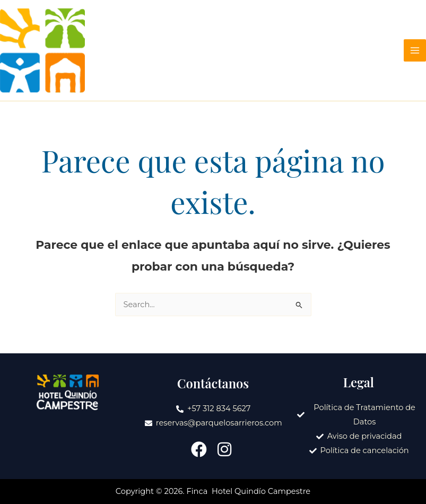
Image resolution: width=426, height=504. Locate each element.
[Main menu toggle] (415, 50)
